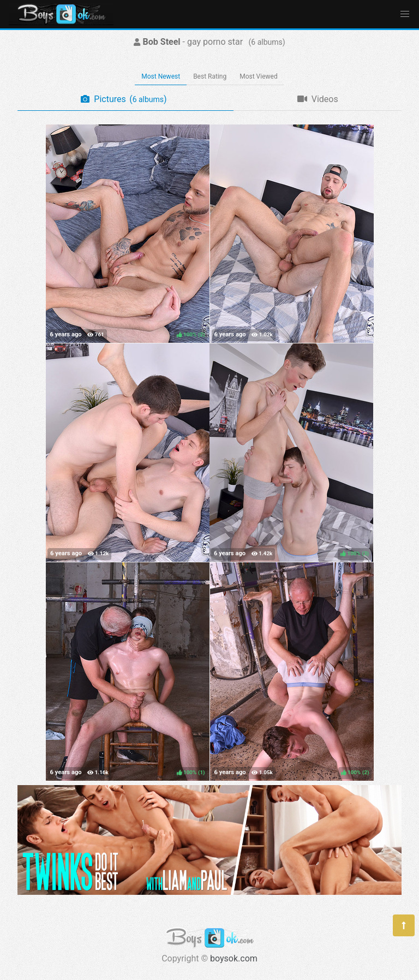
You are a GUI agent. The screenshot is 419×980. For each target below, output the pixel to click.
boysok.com (234, 958)
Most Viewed (259, 76)
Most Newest (161, 76)
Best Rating (210, 76)
